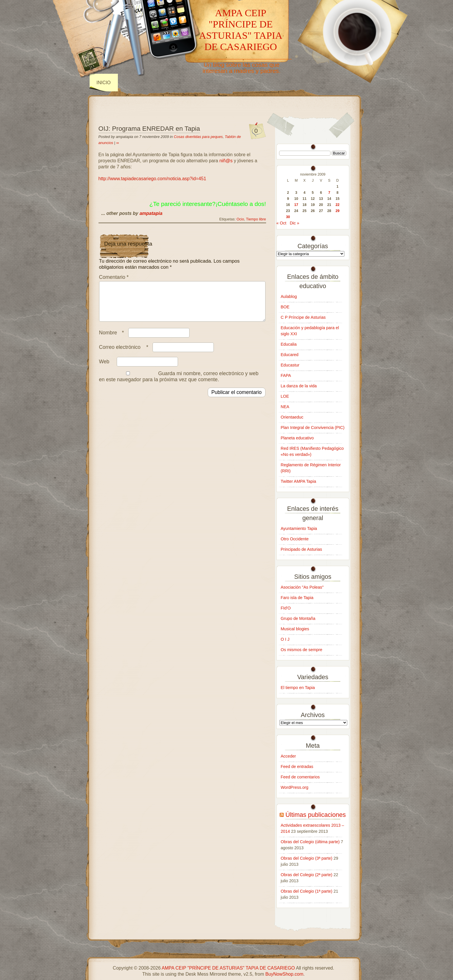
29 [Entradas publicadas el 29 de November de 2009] (337, 211)
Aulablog (289, 296)
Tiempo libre (256, 219)
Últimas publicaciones (316, 815)
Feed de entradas (297, 767)
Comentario (114, 277)
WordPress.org (295, 787)
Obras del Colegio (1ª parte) (307, 891)
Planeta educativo (297, 438)
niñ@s (226, 161)
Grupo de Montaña (298, 618)
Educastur (290, 365)
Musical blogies (295, 629)
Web (104, 369)
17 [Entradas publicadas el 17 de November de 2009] (296, 205)
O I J (285, 639)
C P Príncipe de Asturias (303, 317)
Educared (290, 355)
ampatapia (151, 213)
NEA (285, 407)
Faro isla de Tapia (297, 598)
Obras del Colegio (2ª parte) (307, 875)
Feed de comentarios (300, 777)
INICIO (104, 83)
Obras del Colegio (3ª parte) (307, 858)
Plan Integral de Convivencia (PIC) (313, 428)
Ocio (240, 219)
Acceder (288, 756)
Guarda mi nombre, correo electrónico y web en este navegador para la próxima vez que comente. (179, 383)
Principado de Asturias (301, 549)
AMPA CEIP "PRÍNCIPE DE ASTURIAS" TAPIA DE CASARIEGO (241, 30)
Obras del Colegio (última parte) (310, 842)
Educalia (289, 344)
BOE (285, 307)
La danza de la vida (299, 386)
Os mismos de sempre (302, 650)
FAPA (286, 375)
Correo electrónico (125, 354)
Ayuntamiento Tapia (299, 528)
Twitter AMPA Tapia (299, 481)
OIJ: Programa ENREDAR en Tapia (149, 129)
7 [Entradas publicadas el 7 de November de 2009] (329, 193)
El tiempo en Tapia (298, 688)
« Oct (281, 223)
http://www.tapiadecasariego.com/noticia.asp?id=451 (152, 179)
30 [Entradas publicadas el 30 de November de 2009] (288, 217)
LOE (285, 396)
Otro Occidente (295, 539)
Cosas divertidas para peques (198, 137)
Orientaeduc (292, 417)
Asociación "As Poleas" (302, 587)
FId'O (286, 608)
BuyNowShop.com (284, 974)
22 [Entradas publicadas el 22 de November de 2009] (337, 205)
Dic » (295, 223)
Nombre (113, 340)
